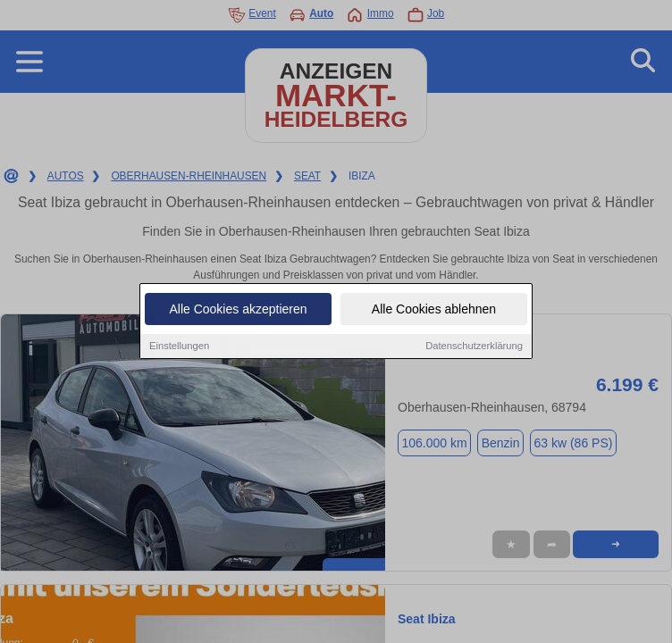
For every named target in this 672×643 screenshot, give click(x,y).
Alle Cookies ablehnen (434, 310)
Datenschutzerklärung (474, 347)
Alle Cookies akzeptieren (238, 310)
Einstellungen (179, 347)
